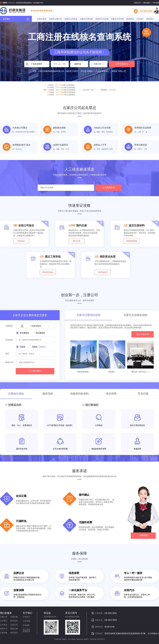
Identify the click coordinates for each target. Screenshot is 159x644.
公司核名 (4, 625)
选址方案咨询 (143, 334)
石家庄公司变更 (117, 19)
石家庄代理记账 (86, 19)
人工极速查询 (108, 187)
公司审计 (4, 621)
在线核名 (21, 241)
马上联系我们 (35, 371)
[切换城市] (12, 3)
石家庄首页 (42, 19)
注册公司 (4, 617)
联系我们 (150, 19)
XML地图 (156, 3)
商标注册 (14, 629)
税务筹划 (14, 621)
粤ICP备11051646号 (97, 639)
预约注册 (76, 241)
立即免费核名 (122, 64)
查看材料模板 (132, 241)
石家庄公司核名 (71, 19)
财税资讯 (130, 19)
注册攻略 (4, 633)
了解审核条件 (103, 272)
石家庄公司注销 (102, 19)
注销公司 (14, 625)
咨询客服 (143, 535)
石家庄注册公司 (55, 19)
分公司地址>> (153, 633)
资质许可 (4, 629)
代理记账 (14, 617)
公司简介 (140, 19)
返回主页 (137, 3)
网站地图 (147, 3)
